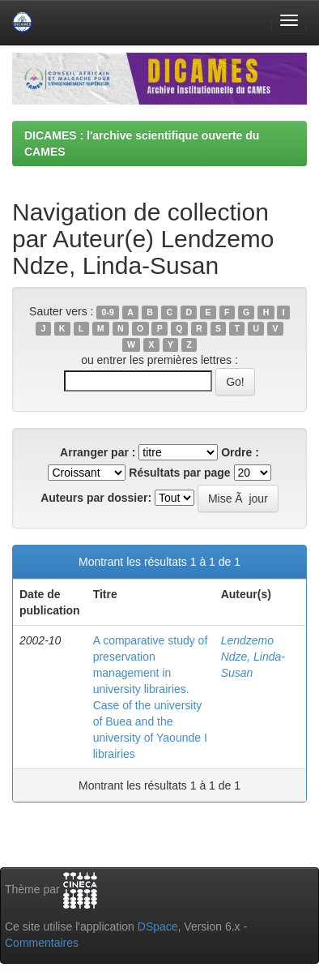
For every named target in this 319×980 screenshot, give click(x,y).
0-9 (108, 312)
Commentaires (42, 943)
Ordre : (240, 452)
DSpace (158, 927)
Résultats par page (179, 473)
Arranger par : (98, 452)
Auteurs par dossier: (96, 498)
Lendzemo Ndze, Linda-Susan (253, 657)
